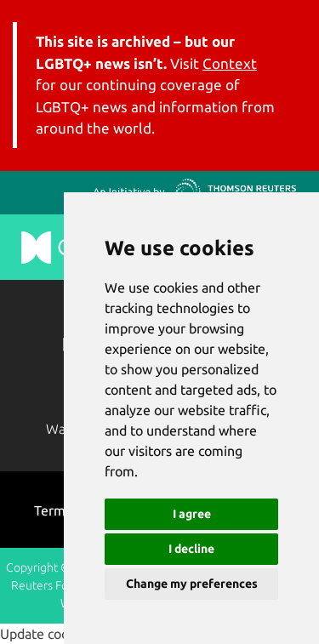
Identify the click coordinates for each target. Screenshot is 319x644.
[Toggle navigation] (285, 74)
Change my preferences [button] (192, 584)
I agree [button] (192, 514)
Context (230, 63)
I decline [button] (191, 549)
